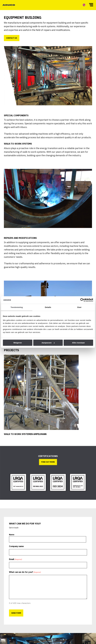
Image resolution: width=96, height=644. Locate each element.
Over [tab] (79, 307)
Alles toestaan (78, 343)
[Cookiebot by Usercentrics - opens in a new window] (82, 300)
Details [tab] (48, 307)
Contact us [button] (13, 42)
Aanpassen (48, 343)
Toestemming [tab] (17, 307)
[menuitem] (84, 5)
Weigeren (18, 343)
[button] (91, 5)
